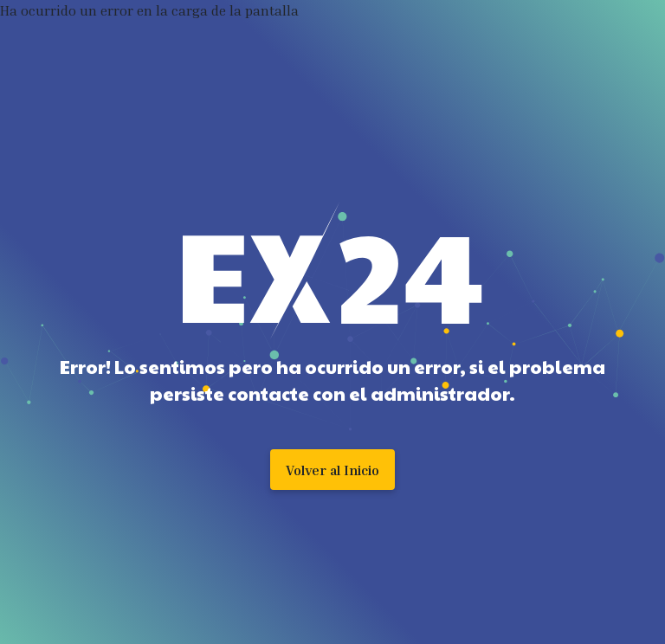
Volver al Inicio (332, 470)
